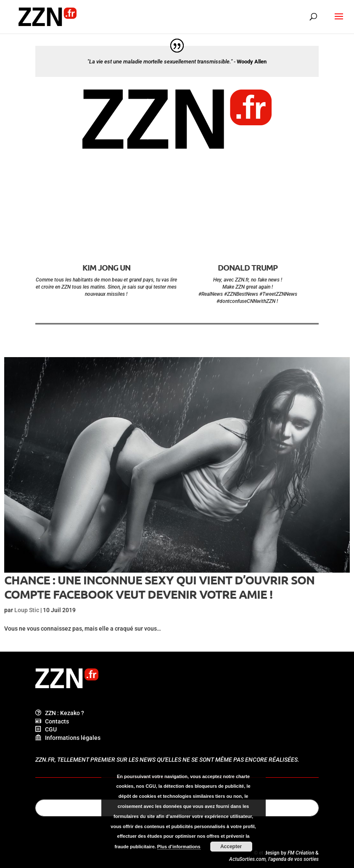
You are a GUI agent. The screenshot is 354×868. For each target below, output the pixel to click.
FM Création (301, 853)
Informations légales (68, 738)
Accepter (231, 847)
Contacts (52, 721)
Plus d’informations (179, 847)
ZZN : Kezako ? (60, 713)
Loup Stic (27, 610)
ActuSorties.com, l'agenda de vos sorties (274, 859)
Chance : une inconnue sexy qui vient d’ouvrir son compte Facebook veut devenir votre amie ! (159, 587)
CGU (46, 729)
